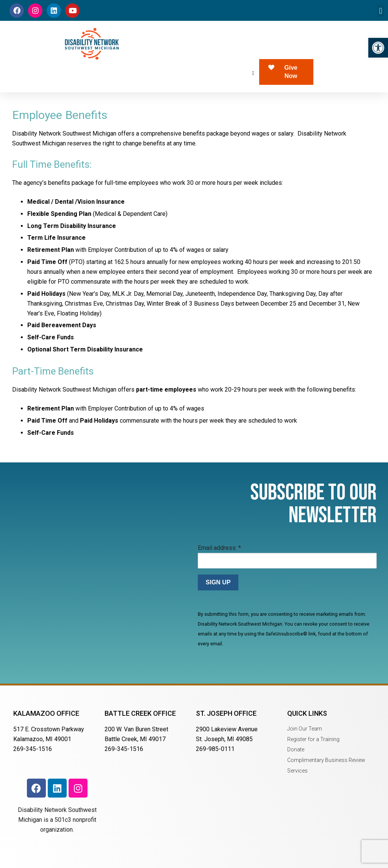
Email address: (219, 548)
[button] (378, 48)
